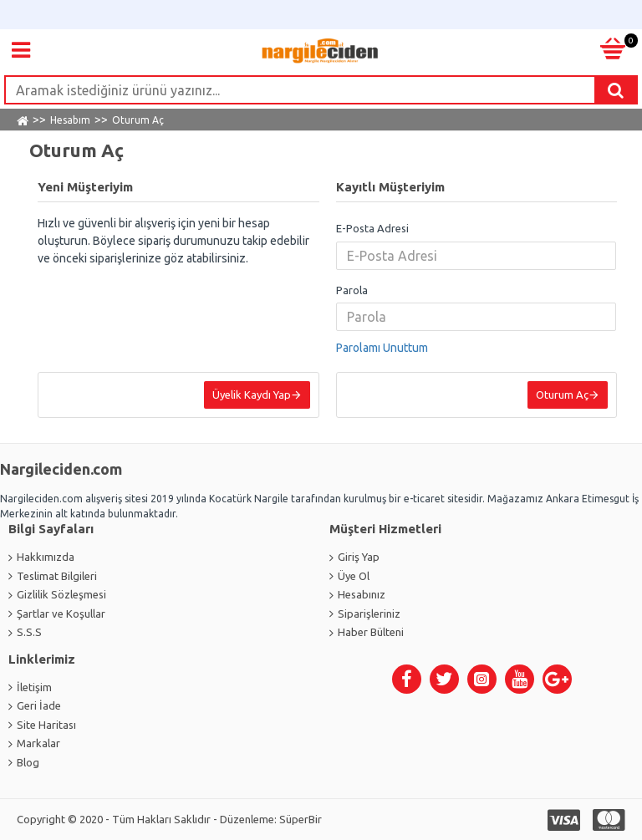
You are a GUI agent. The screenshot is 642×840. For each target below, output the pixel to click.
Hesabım (70, 120)
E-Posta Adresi (372, 228)
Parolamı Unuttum (382, 348)
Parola (352, 290)
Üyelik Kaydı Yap (252, 395)
